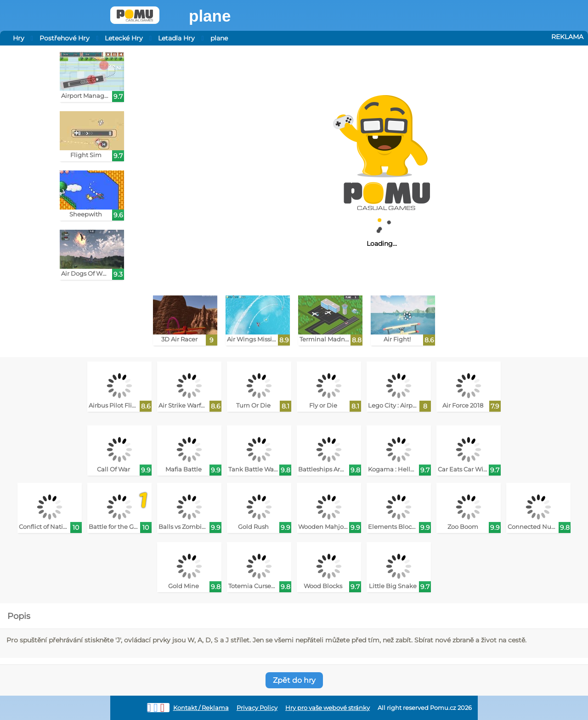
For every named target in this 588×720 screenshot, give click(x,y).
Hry (19, 38)
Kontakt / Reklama (201, 708)
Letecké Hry (124, 38)
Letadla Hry (176, 38)
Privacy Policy (257, 708)
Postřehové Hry (65, 38)
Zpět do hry (294, 680)
